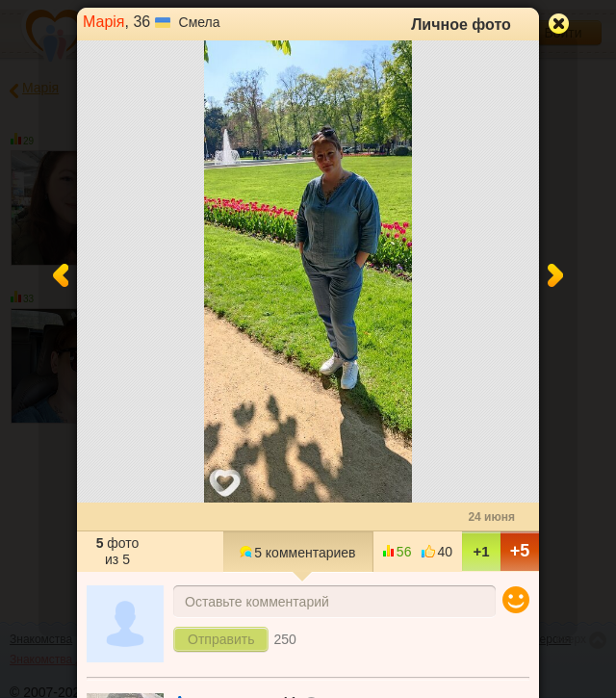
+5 (520, 551)
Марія (104, 22)
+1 (481, 551)
